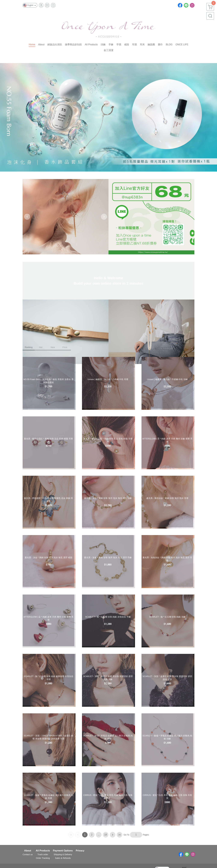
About (28, 851)
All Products (43, 851)
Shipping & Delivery (63, 854)
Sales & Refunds (63, 858)
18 (106, 835)
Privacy (80, 851)
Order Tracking (43, 858)
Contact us (28, 854)
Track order (43, 854)
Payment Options (63, 851)
